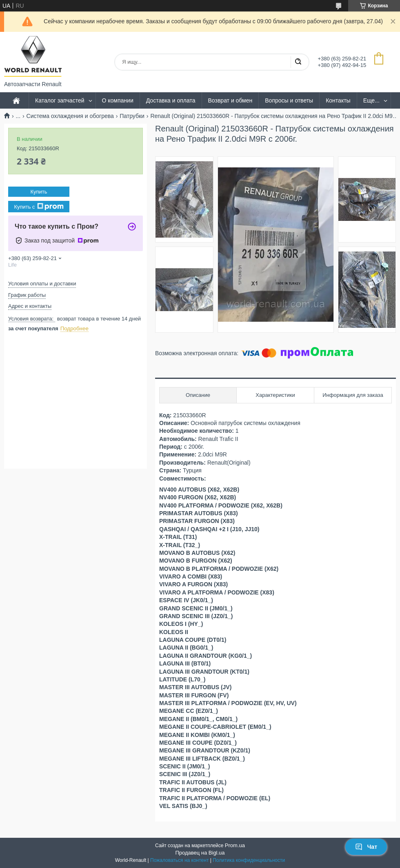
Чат (366, 847)
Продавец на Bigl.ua (200, 853)
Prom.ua (235, 845)
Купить (39, 192)
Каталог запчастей (60, 100)
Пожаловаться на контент (179, 860)
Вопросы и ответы (289, 100)
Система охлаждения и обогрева (70, 116)
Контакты (338, 100)
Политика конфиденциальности (249, 860)
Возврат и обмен (230, 100)
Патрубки (132, 116)
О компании (118, 100)
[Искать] (298, 62)
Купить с (39, 207)
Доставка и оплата (171, 100)
